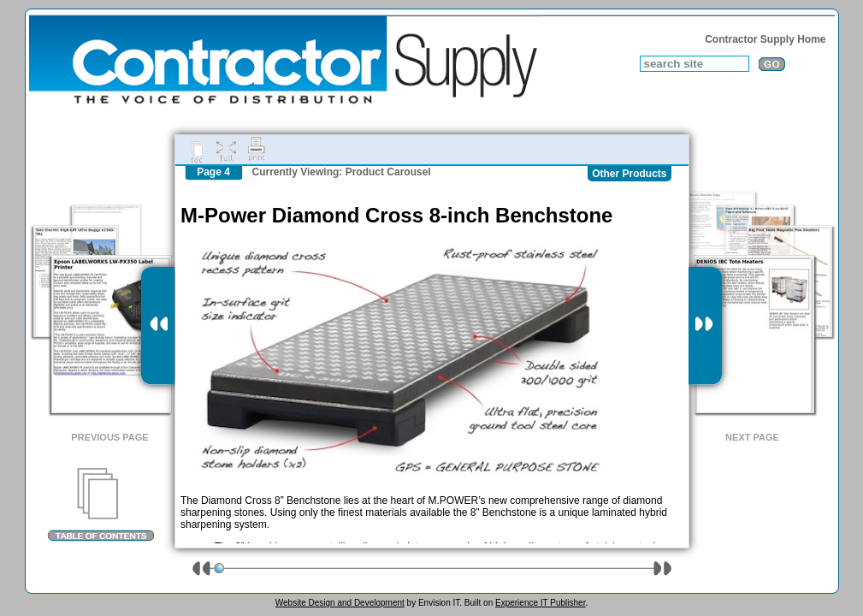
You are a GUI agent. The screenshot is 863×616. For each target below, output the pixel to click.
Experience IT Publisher (540, 603)
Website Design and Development (340, 603)
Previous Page (109, 437)
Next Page (752, 437)
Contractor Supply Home (765, 39)
